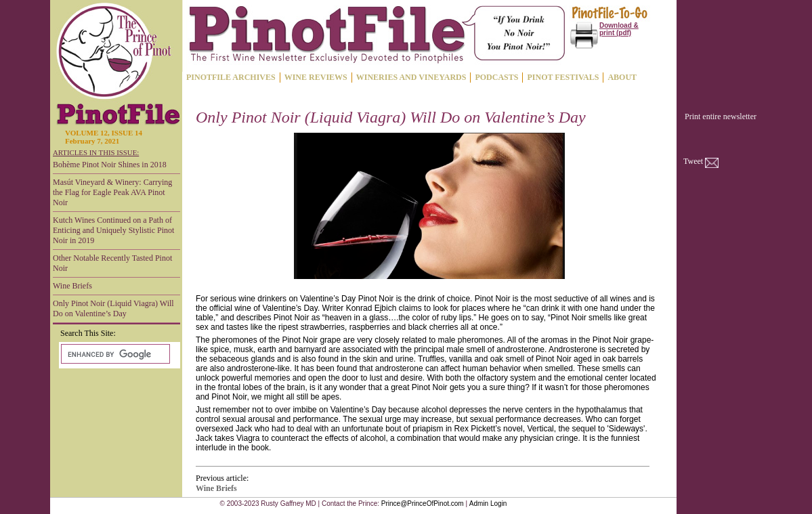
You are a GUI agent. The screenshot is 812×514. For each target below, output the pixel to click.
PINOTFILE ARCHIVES (231, 77)
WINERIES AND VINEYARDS (411, 77)
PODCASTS (496, 77)
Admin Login (488, 504)
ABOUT (622, 77)
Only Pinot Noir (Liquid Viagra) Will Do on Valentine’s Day (113, 308)
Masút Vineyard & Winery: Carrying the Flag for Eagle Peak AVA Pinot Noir (112, 192)
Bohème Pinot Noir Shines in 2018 (110, 165)
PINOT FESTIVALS (563, 77)
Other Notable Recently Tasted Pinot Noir (112, 263)
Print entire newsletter (721, 116)
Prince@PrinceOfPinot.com (423, 504)
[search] (114, 354)
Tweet (693, 161)
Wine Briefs (72, 286)
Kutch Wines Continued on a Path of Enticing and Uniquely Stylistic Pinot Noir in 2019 (113, 230)
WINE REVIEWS (316, 77)
